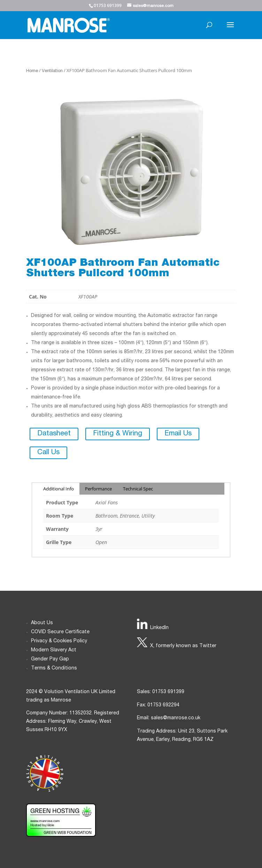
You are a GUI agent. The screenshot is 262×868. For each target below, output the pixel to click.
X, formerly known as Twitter (183, 646)
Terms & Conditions (54, 668)
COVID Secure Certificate (60, 632)
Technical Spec (138, 489)
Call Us (48, 453)
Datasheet (54, 434)
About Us (42, 623)
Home (32, 71)
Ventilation (52, 71)
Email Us (178, 434)
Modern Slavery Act (54, 650)
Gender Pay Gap (50, 659)
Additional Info (59, 489)
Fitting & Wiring (118, 434)
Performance (98, 489)
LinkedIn (159, 628)
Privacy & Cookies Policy (59, 641)
